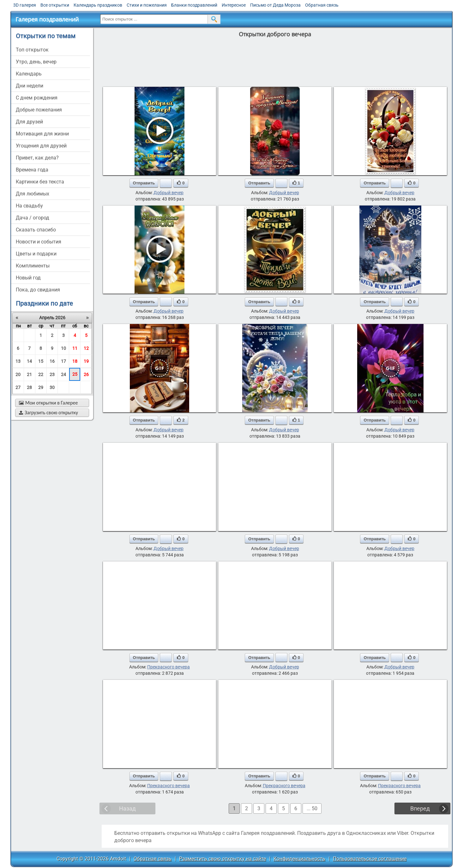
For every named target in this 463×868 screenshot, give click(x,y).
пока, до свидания (38, 290)
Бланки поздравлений (194, 5)
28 (29, 387)
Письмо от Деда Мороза (275, 5)
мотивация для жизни (42, 134)
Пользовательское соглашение (370, 859)
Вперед (420, 808)
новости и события (39, 242)
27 (18, 387)
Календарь (29, 74)
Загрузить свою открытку (48, 413)
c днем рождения (37, 98)
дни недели (30, 86)
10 (63, 348)
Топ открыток (32, 50)
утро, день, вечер (36, 62)
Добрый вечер (168, 193)
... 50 (312, 808)
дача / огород (33, 218)
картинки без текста (40, 182)
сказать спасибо (36, 230)
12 (86, 348)
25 (75, 374)
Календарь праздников (98, 5)
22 (41, 374)
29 (41, 387)
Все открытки (55, 5)
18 (75, 361)
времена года (32, 170)
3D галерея (25, 5)
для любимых (33, 194)
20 (18, 374)
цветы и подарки (36, 254)
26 (86, 374)
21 (29, 374)
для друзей (29, 122)
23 (52, 374)
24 (63, 374)
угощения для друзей (41, 146)
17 (63, 361)
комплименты (33, 266)
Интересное (234, 5)
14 (29, 361)
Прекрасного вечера (168, 667)
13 (18, 361)
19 (86, 361)
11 (75, 348)
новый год (28, 278)
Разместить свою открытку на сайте (222, 859)
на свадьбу (29, 206)
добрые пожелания (39, 110)
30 (52, 387)
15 (41, 361)
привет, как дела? (37, 158)
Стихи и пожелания (147, 5)
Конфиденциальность (299, 859)
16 (52, 361)
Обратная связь (322, 5)
